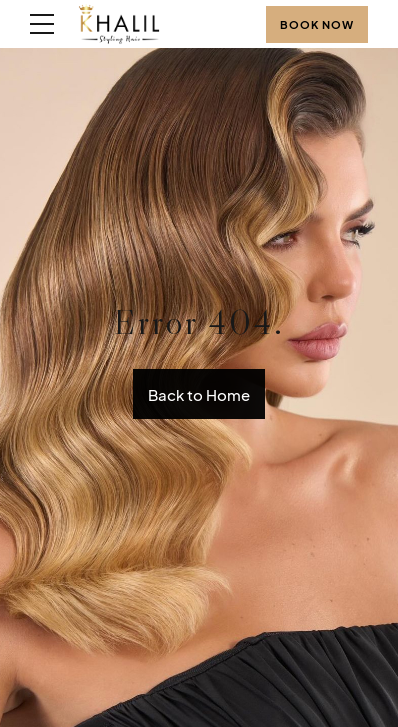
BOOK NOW (317, 24)
